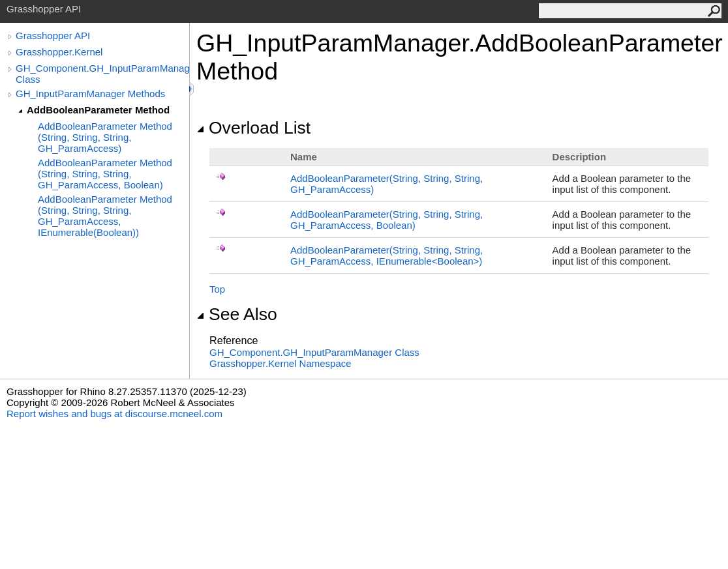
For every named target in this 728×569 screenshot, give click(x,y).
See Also (237, 314)
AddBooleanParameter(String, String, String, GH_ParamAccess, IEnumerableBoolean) (387, 255)
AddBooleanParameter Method (98, 110)
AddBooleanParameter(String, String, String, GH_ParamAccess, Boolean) (387, 220)
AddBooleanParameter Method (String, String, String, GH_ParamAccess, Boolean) (105, 174)
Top (217, 289)
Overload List (253, 128)
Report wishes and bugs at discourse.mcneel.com (114, 414)
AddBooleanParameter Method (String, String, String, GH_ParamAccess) (105, 137)
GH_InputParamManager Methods (90, 94)
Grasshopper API (53, 36)
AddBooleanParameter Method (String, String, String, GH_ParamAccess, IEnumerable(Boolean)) (105, 216)
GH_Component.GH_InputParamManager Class (102, 74)
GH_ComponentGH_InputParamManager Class (314, 352)
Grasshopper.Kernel (59, 52)
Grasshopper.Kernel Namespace (281, 363)
